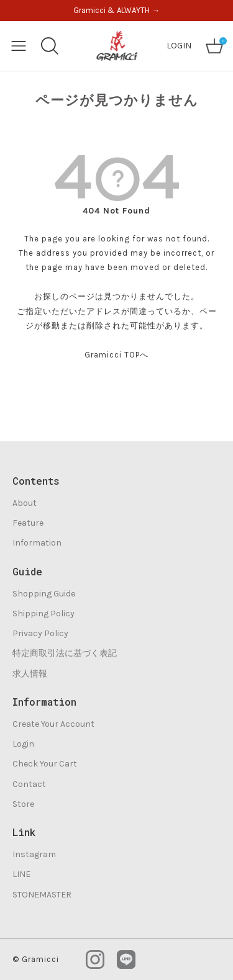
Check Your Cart (45, 764)
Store (23, 804)
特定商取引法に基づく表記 (65, 653)
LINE (21, 874)
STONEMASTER (42, 895)
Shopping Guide (44, 594)
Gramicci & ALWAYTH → (116, 10)
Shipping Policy (43, 614)
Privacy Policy (40, 633)
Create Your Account (53, 724)
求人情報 (30, 674)
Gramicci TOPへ (116, 355)
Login (23, 744)
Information (37, 543)
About (25, 503)
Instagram (34, 854)
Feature (28, 523)
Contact (29, 784)
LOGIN (179, 46)
